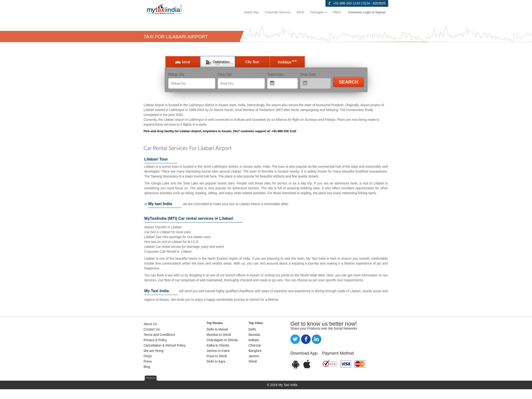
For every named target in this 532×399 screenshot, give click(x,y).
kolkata (254, 340)
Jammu (254, 356)
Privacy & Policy (155, 340)
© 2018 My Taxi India (282, 385)
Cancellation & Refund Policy (165, 345)
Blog (147, 367)
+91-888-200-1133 (347, 3)
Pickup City (176, 74)
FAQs (148, 356)
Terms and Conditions (159, 335)
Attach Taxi (251, 12)
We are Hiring (153, 351)
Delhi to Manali (217, 329)
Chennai (255, 345)
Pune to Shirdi (217, 356)
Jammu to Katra (218, 351)
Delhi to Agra (216, 361)
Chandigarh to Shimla (222, 340)
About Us (150, 324)
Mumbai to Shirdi (219, 335)
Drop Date (308, 74)
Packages (317, 12)
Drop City (225, 74)
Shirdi (253, 361)
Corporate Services (278, 12)
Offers (337, 12)
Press (148, 361)
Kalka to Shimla (218, 345)
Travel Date (275, 74)
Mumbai (254, 335)
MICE (300, 12)
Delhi (252, 329)
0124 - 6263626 (374, 3)
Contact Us (152, 329)
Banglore (255, 351)
